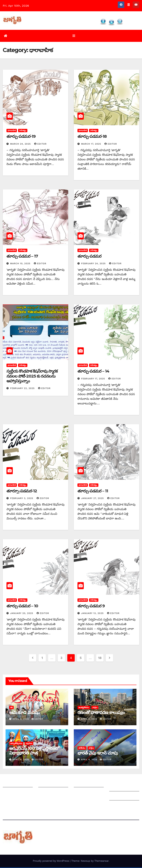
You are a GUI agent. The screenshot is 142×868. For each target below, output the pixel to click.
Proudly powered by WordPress (51, 862)
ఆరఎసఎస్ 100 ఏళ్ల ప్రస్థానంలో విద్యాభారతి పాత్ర (34, 751)
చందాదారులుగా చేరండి (88, 793)
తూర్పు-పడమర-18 (92, 137)
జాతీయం (82, 749)
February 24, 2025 (94, 264)
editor (40, 145)
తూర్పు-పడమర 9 (91, 607)
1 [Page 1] (42, 659)
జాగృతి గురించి (12, 784)
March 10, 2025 (21, 264)
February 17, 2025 (94, 379)
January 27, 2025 (93, 499)
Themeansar (101, 862)
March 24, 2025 (21, 145)
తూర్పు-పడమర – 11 (93, 492)
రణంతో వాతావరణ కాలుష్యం (101, 713)
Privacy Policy (119, 806)
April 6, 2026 (21, 720)
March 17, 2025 (92, 145)
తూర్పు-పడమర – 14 (93, 372)
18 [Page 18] (100, 659)
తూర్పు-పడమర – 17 (22, 257)
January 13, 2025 (93, 614)
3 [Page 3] (61, 659)
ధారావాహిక (12, 131)
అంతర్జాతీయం (84, 708)
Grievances (117, 797)
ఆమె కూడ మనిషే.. (24, 713)
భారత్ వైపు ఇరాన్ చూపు (98, 754)
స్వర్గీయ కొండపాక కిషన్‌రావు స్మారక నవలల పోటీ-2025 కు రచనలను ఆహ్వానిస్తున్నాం (32, 377)
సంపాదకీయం (82, 784)
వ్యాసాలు (29, 744)
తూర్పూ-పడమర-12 (22, 492)
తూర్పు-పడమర (89, 257)
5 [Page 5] (81, 659)
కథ (11, 708)
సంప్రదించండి (10, 793)
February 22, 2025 (23, 389)
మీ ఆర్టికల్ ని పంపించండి (53, 784)
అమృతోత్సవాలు (16, 744)
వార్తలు (95, 708)
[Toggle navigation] (74, 36)
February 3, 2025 (22, 499)
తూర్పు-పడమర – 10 (22, 607)
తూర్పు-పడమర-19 (21, 137)
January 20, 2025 (22, 614)
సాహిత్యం (23, 131)
